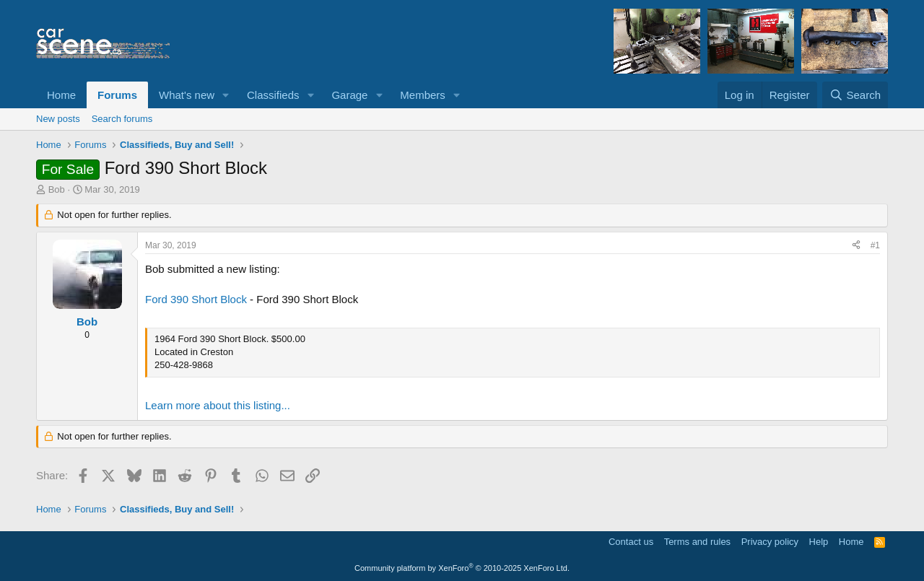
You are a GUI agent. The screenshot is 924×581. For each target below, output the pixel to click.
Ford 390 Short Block (196, 299)
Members (423, 95)
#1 (875, 245)
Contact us (631, 542)
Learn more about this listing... (218, 405)
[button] (226, 95)
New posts (58, 119)
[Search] (855, 95)
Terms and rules (697, 542)
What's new (187, 95)
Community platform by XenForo (462, 568)
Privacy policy (770, 542)
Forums (117, 95)
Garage (349, 95)
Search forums (122, 119)
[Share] (856, 246)
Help (819, 542)
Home (61, 95)
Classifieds (273, 95)
